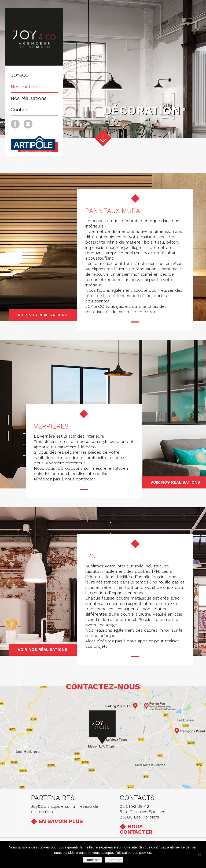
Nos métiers (25, 87)
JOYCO (20, 75)
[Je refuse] (199, 854)
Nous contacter (136, 829)
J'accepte (92, 860)
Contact (20, 110)
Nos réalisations (29, 98)
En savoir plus (61, 821)
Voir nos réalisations (43, 315)
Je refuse (114, 860)
